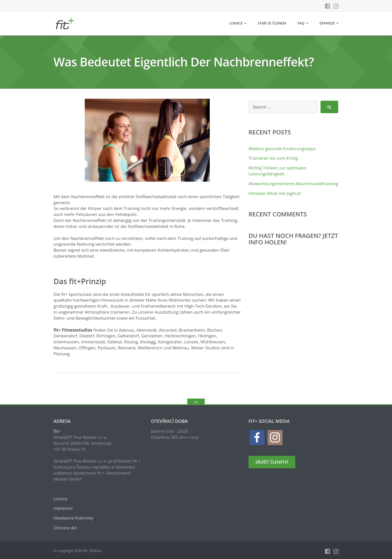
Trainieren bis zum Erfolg (273, 158)
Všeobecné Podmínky (73, 518)
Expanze (327, 23)
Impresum (63, 508)
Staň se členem (272, 23)
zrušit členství (272, 462)
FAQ (301, 23)
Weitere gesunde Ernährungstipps (282, 149)
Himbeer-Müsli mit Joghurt (275, 193)
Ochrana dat (65, 528)
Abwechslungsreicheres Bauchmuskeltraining (293, 184)
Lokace (236, 23)
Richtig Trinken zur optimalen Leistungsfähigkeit (277, 171)
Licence (60, 499)
